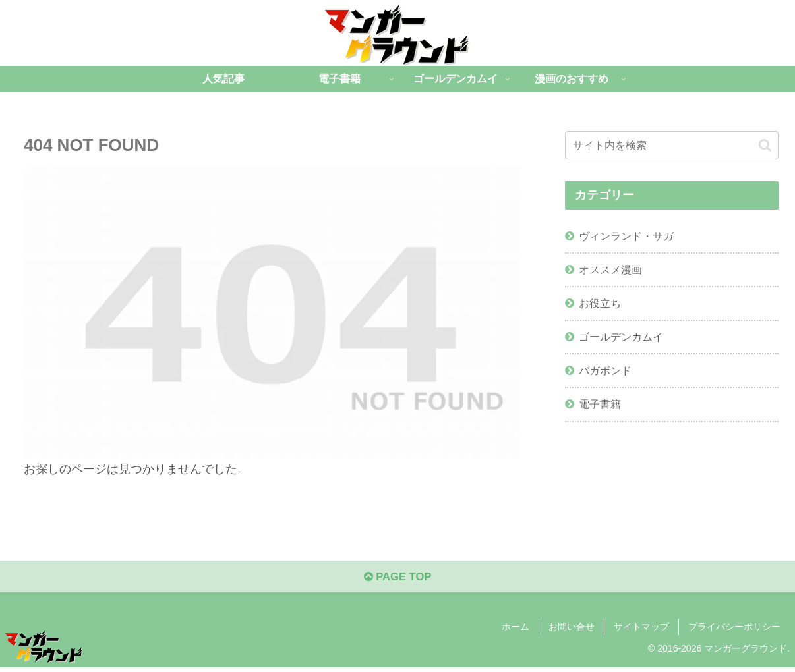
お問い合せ (572, 631)
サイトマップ (641, 631)
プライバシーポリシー (734, 631)
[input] (672, 145)
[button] (765, 145)
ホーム (515, 631)
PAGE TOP (397, 580)
